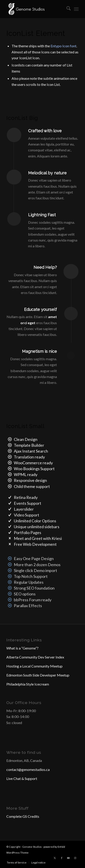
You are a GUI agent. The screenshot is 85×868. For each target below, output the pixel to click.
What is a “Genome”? (22, 648)
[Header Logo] (35, 9)
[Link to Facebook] (62, 858)
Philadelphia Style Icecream (28, 684)
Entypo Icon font (63, 46)
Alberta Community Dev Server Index (35, 657)
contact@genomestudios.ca (28, 769)
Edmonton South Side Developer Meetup (38, 675)
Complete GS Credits (23, 816)
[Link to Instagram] (75, 858)
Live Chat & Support (22, 778)
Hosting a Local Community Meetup (34, 666)
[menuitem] (66, 9)
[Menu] (76, 9)
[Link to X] (55, 858)
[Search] (66, 9)
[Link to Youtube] (68, 858)
